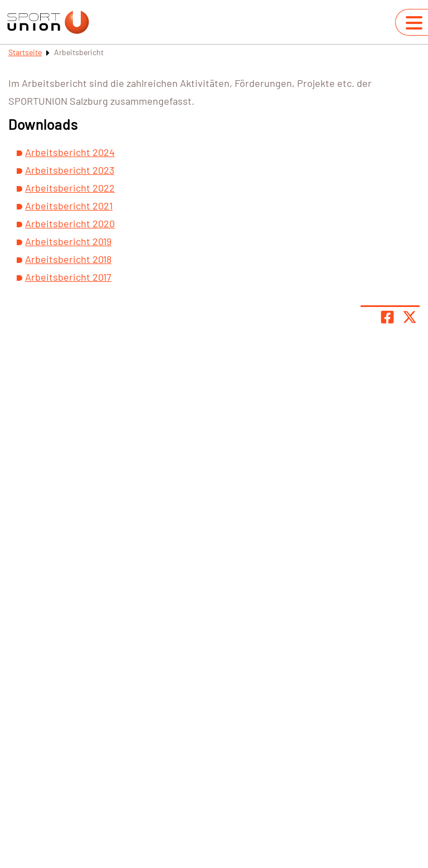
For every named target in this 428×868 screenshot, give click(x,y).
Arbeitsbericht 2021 (69, 206)
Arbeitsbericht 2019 (68, 241)
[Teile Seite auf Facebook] (387, 317)
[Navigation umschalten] (414, 23)
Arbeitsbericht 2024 (70, 152)
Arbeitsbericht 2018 (68, 259)
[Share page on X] (410, 317)
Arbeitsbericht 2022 (70, 188)
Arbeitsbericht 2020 (70, 223)
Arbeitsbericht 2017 (68, 277)
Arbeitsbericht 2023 (70, 170)
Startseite (25, 52)
